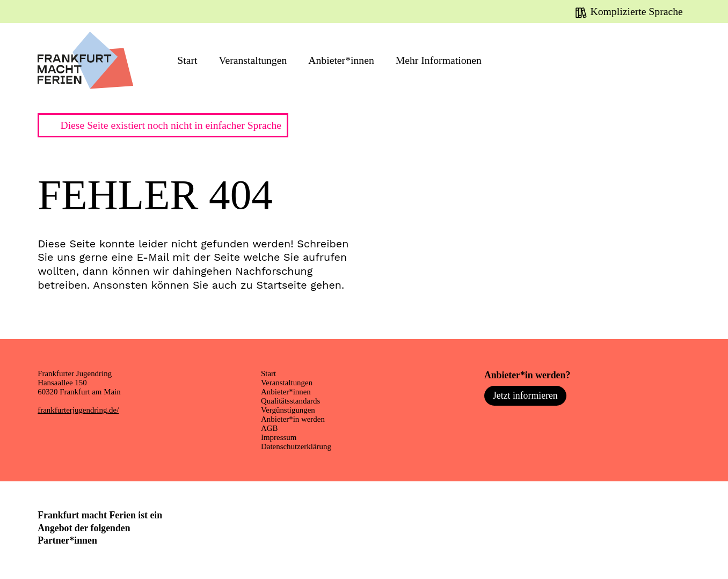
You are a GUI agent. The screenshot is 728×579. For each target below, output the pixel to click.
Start (187, 60)
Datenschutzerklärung (296, 446)
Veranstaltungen (253, 60)
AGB (269, 428)
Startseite (281, 285)
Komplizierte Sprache (637, 11)
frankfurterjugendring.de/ (78, 410)
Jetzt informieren (525, 395)
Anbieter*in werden (293, 419)
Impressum (279, 437)
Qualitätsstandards (290, 401)
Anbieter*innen (341, 60)
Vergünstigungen (288, 410)
